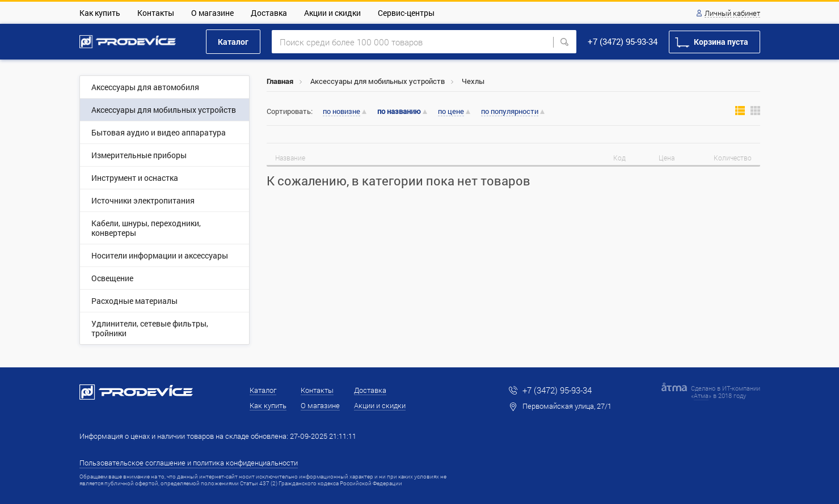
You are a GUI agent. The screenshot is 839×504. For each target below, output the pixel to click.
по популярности (510, 112)
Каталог (233, 42)
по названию (399, 111)
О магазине (212, 13)
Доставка (269, 13)
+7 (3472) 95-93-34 (623, 41)
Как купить (100, 13)
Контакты (156, 13)
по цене (451, 112)
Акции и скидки (332, 13)
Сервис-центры (406, 13)
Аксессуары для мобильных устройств (378, 81)
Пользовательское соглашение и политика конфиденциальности (189, 463)
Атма (701, 395)
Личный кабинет (732, 14)
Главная (280, 81)
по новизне (341, 112)
